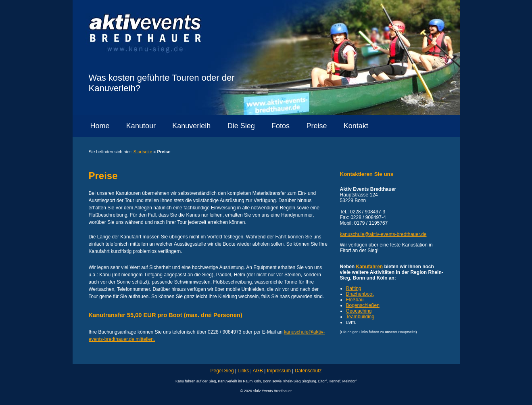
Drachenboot (360, 294)
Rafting (354, 288)
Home (100, 126)
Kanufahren (370, 267)
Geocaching (359, 311)
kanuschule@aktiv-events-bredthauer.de (383, 234)
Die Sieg (241, 126)
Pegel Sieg (222, 371)
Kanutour (141, 126)
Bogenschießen (363, 305)
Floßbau (355, 300)
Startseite (143, 152)
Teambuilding (360, 317)
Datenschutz (308, 371)
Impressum (279, 371)
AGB (258, 371)
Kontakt (356, 126)
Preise (316, 126)
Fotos (281, 126)
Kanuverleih (191, 126)
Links (243, 371)
